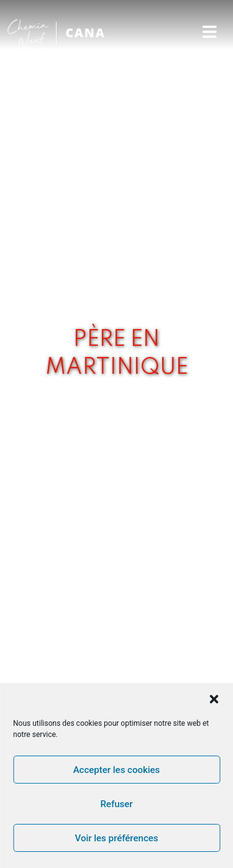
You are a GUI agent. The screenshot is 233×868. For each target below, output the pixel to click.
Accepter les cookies (117, 770)
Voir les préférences (117, 838)
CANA (85, 33)
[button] (214, 699)
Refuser (116, 804)
